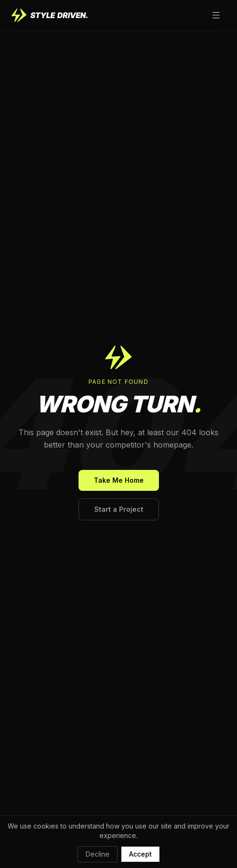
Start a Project (119, 509)
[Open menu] (216, 15)
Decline (98, 854)
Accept (140, 854)
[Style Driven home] (49, 15)
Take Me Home (119, 480)
